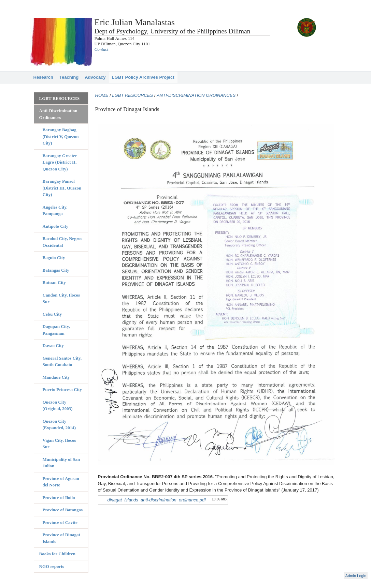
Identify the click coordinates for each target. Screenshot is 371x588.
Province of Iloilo (59, 497)
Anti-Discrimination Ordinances (58, 114)
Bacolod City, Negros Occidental (62, 242)
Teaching (69, 77)
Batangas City (56, 270)
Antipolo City (55, 226)
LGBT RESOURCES (132, 95)
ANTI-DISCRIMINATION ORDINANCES (196, 95)
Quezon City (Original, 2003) (58, 405)
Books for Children (57, 554)
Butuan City (54, 282)
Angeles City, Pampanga (55, 210)
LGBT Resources (60, 98)
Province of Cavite (60, 522)
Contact (102, 49)
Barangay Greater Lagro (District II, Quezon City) (60, 162)
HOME (102, 95)
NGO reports (52, 566)
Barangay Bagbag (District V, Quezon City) (61, 136)
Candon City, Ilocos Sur (61, 298)
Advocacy (95, 77)
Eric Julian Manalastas (135, 22)
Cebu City (52, 314)
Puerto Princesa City (62, 389)
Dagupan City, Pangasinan (56, 330)
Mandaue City (56, 377)
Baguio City (54, 258)
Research (44, 77)
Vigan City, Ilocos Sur (59, 444)
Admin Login (356, 576)
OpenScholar (327, 577)
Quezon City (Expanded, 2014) (59, 425)
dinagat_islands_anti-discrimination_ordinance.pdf (157, 500)
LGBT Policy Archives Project (143, 77)
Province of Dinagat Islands (61, 538)
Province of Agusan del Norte (61, 482)
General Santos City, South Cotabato (62, 361)
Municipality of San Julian (61, 463)
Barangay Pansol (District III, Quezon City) (62, 188)
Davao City (53, 345)
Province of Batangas (63, 510)
